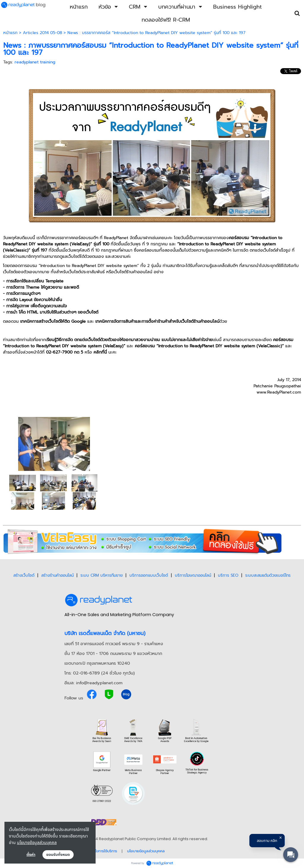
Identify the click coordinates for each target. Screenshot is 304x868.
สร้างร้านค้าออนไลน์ (57, 575)
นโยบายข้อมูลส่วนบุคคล (37, 842)
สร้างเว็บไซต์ (24, 575)
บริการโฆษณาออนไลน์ (193, 575)
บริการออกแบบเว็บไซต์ (149, 575)
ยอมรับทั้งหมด (58, 855)
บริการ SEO (228, 575)
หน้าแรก (10, 33)
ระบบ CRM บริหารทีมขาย (102, 575)
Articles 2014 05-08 (42, 33)
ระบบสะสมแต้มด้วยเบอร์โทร (268, 575)
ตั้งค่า (31, 855)
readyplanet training (35, 62)
